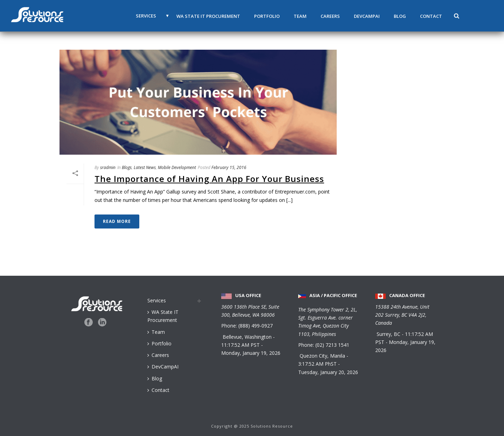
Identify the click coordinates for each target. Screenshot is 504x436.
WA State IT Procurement (208, 16)
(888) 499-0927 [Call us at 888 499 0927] (255, 326)
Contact (431, 16)
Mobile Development (177, 167)
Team (300, 16)
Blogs (127, 167)
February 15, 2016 (229, 167)
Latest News (145, 167)
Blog (400, 16)
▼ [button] (167, 16)
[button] (457, 16)
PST (255, 345)
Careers (330, 16)
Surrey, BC (389, 334)
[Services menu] (175, 300)
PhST (331, 364)
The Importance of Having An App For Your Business (209, 179)
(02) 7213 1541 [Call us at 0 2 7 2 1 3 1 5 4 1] (332, 345)
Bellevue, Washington (248, 337)
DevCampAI (367, 16)
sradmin (108, 167)
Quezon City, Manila (323, 356)
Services (146, 16)
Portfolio (267, 16)
